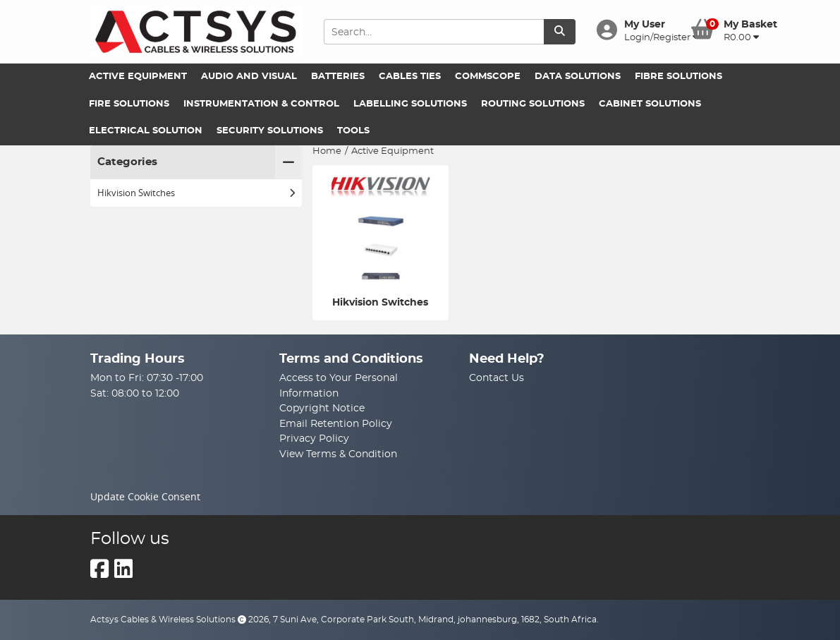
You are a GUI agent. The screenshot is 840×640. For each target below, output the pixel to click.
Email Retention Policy (336, 424)
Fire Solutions (129, 104)
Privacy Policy (314, 439)
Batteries (338, 77)
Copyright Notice (322, 408)
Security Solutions (270, 131)
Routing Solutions (533, 104)
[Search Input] (434, 32)
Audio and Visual (249, 77)
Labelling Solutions (410, 104)
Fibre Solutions (678, 77)
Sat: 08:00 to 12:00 (135, 393)
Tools (353, 131)
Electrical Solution (146, 131)
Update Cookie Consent (145, 496)
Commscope (488, 77)
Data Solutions (578, 77)
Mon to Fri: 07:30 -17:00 (147, 378)
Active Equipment (138, 77)
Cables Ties (410, 77)
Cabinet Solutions (650, 104)
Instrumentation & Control (261, 104)
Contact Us (497, 378)
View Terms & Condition (338, 454)
